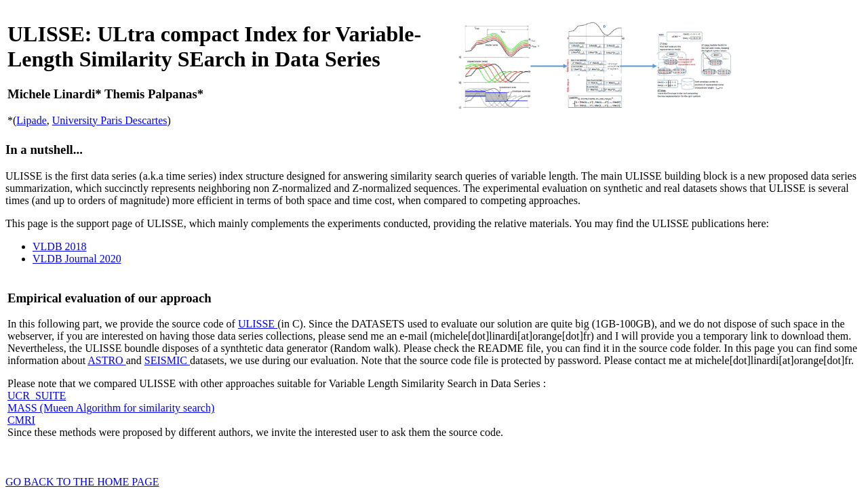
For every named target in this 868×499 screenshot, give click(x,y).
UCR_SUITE (37, 396)
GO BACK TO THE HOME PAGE (82, 482)
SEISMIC (167, 360)
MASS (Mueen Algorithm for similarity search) (111, 408)
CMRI (21, 420)
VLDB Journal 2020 (77, 259)
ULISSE (258, 324)
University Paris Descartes (110, 120)
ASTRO (106, 360)
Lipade (31, 120)
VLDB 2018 (60, 246)
